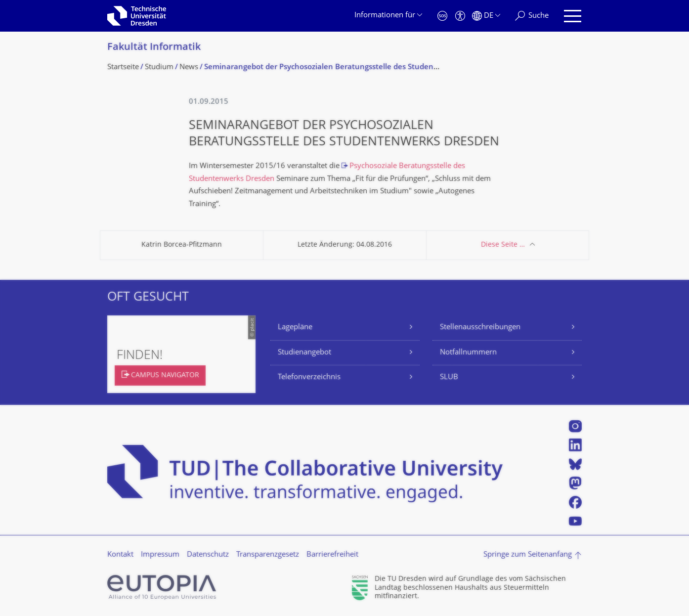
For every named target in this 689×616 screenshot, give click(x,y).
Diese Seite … (503, 245)
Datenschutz (208, 555)
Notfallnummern (468, 353)
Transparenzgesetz (268, 555)
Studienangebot (304, 353)
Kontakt (120, 555)
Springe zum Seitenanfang (528, 555)
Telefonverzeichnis (309, 377)
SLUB (449, 377)
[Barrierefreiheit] (460, 16)
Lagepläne (295, 328)
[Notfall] (442, 16)
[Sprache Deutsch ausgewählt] (486, 16)
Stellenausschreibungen (480, 328)
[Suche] (532, 16)
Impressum (160, 555)
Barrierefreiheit (332, 555)
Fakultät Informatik (154, 48)
